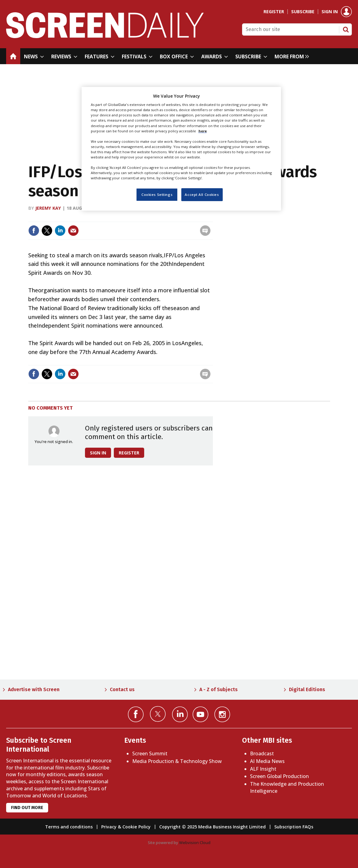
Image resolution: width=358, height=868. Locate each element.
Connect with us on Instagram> (222, 714)
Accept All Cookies (202, 195)
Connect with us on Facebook (136, 714)
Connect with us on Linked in (180, 714)
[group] (290, 56)
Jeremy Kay (48, 208)
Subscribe (303, 12)
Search (346, 29)
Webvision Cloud (195, 843)
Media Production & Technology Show (177, 761)
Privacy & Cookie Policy (126, 827)
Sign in (330, 12)
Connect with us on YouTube (200, 714)
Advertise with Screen (34, 689)
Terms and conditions (69, 827)
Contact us (122, 689)
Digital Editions (307, 689)
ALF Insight (263, 769)
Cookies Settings (157, 195)
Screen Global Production (279, 776)
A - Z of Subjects (219, 689)
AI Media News (267, 761)
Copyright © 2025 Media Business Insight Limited (212, 827)
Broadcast (262, 753)
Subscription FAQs (294, 827)
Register (274, 12)
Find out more (27, 808)
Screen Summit (150, 753)
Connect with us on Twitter (158, 714)
